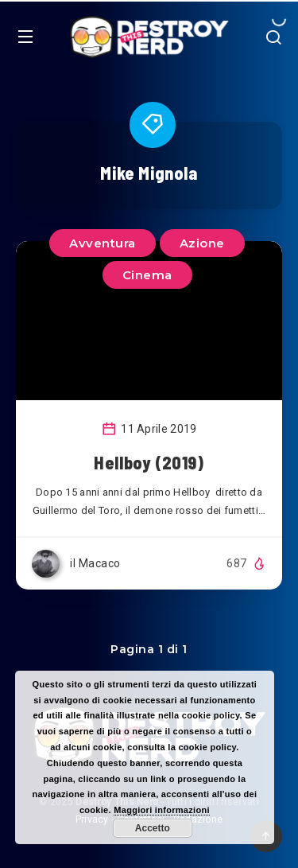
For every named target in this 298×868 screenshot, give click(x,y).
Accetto (153, 828)
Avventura (103, 243)
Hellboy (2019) (149, 462)
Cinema (147, 275)
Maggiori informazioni (162, 810)
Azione (202, 243)
